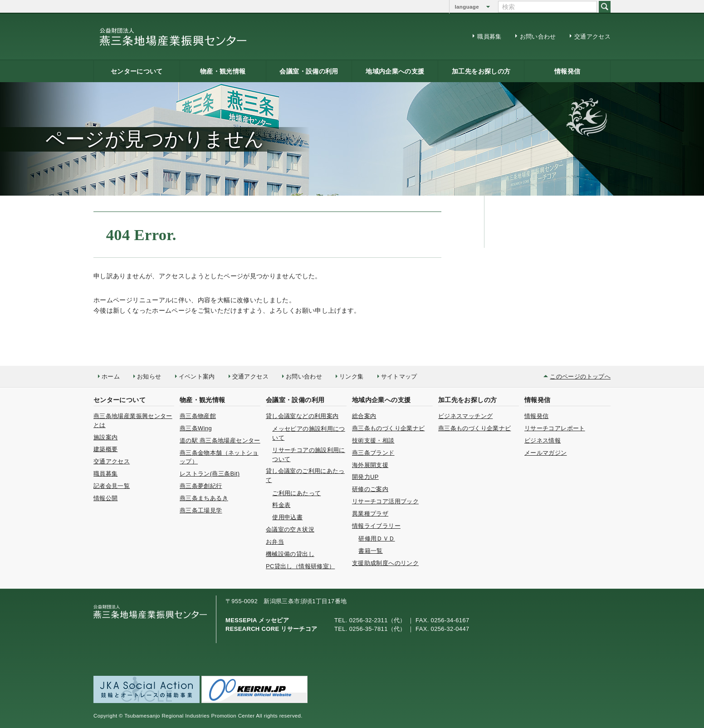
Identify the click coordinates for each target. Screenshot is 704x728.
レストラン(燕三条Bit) (210, 474)
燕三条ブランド (373, 453)
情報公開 (105, 498)
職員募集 (489, 37)
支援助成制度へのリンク (385, 563)
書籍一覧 (370, 551)
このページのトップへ (580, 376)
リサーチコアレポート (555, 428)
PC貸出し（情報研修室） (300, 566)
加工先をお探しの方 (481, 71)
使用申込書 (287, 517)
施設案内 (105, 437)
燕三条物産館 (198, 416)
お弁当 (275, 542)
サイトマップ (399, 376)
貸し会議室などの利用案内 (302, 416)
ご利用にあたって (296, 493)
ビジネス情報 (543, 440)
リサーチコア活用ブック (385, 501)
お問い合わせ (538, 37)
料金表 (281, 505)
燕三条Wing (196, 428)
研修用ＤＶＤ (376, 539)
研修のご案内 (370, 489)
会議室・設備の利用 (309, 71)
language (467, 7)
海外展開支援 (370, 465)
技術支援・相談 (373, 440)
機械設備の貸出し (290, 554)
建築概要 (105, 449)
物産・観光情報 (223, 71)
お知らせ (149, 376)
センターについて (137, 71)
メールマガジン (546, 453)
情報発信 (567, 71)
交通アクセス (592, 37)
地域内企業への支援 (395, 71)
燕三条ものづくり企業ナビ (388, 428)
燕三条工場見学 (201, 510)
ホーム (111, 376)
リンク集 (351, 376)
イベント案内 (197, 376)
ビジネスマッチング (465, 416)
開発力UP (365, 477)
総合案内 (364, 416)
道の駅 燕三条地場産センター (220, 440)
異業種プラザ (370, 514)
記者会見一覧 (112, 486)
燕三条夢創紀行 (201, 486)
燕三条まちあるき (204, 498)
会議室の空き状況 (290, 529)
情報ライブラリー (376, 526)
